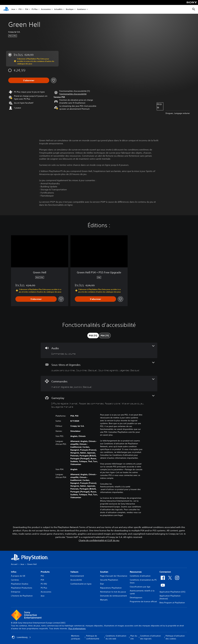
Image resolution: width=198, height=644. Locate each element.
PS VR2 (44, 584)
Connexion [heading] (165, 572)
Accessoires (46, 9)
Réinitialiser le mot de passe (113, 592)
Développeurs (136, 598)
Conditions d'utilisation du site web (116, 637)
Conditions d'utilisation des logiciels (150, 637)
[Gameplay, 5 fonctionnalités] (99, 402)
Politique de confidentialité (93, 637)
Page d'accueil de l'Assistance (114, 576)
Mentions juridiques (76, 637)
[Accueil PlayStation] (6, 9)
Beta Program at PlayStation (172, 603)
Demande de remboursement (113, 596)
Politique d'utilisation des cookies (175, 637)
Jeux (13, 9)
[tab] (93, 336)
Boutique (70, 9)
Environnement (77, 576)
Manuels (104, 600)
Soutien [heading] (104, 572)
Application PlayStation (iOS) (172, 592)
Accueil (14, 564)
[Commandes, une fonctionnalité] (99, 384)
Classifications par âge (140, 587)
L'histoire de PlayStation (22, 596)
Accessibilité (76, 580)
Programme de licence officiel (143, 601)
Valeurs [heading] (74, 572)
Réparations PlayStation (111, 588)
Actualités (58, 9)
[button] (73, 94)
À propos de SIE (18, 576)
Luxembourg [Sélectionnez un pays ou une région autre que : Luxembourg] (21, 637)
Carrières (15, 580)
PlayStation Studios (20, 584)
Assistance (81, 9)
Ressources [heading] (136, 572)
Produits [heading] (45, 572)
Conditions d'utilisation (140, 576)
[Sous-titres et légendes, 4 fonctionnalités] (99, 367)
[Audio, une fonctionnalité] (99, 350)
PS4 (27, 9)
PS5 (20, 9)
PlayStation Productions (22, 588)
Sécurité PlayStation (109, 580)
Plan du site (134, 637)
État (102, 584)
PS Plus (35, 9)
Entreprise (16, 592)
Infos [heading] (14, 572)
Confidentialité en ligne (81, 584)
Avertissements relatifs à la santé (115, 487)
